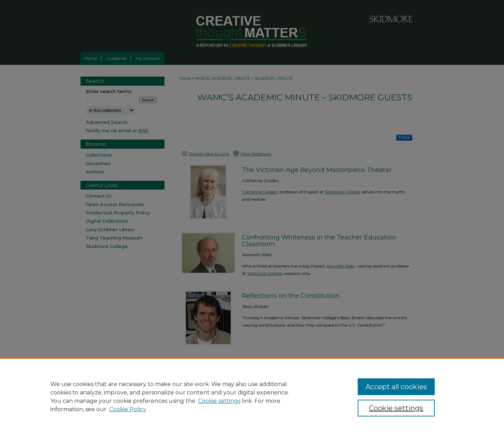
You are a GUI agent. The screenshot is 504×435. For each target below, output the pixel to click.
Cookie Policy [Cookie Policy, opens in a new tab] (128, 409)
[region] (252, 397)
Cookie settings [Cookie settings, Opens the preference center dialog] (396, 408)
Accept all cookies (396, 387)
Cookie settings (219, 401)
